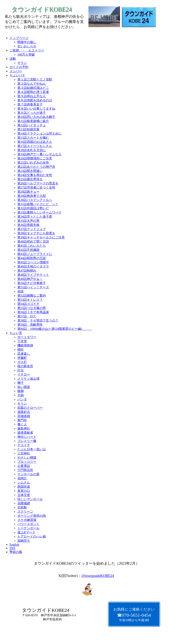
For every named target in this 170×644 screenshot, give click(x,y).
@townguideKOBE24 (98, 576)
